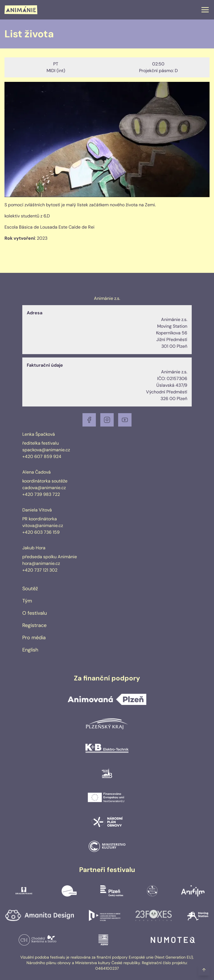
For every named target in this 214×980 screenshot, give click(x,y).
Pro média (34, 638)
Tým (27, 601)
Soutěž (30, 589)
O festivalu (35, 613)
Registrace (34, 625)
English (30, 650)
